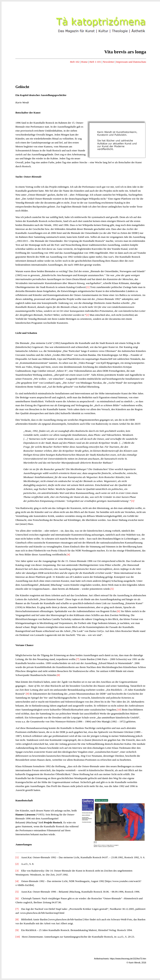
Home (84, 62)
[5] (112, 589)
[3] (133, 501)
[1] (88, 287)
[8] (58, 675)
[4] (69, 554)
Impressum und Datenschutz (131, 62)
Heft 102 (75, 62)
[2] (87, 315)
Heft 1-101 (95, 62)
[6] (119, 611)
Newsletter (109, 62)
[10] (119, 710)
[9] (28, 694)
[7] (78, 659)
